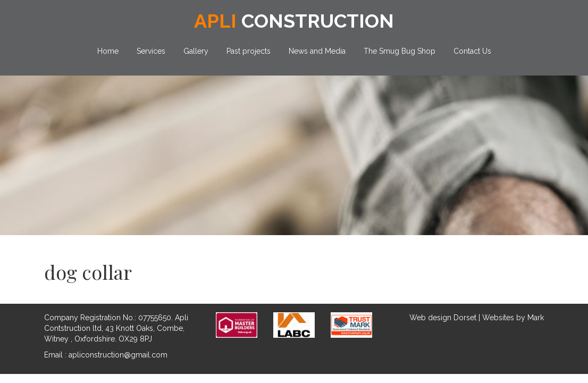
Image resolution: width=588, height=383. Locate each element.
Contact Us (472, 51)
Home (108, 51)
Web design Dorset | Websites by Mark (477, 318)
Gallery (196, 51)
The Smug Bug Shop (400, 51)
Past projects (249, 51)
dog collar (88, 272)
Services (151, 51)
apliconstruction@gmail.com (118, 355)
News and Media (317, 51)
